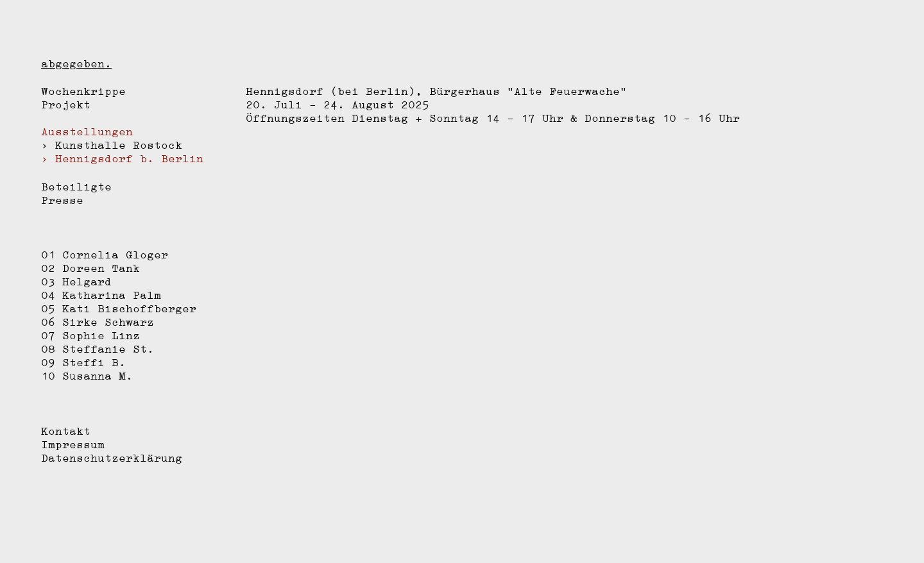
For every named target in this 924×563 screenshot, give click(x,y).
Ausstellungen (87, 131)
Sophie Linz (101, 335)
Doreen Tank (101, 268)
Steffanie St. (108, 349)
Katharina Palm (112, 295)
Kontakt (66, 431)
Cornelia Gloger (115, 255)
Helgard (87, 281)
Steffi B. (94, 362)
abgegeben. (76, 63)
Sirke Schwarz (108, 322)
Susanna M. (98, 376)
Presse (62, 200)
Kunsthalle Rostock (119, 145)
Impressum (73, 444)
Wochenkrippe (83, 91)
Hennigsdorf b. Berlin (129, 158)
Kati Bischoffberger (129, 308)
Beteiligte (76, 187)
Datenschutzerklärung (112, 458)
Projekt (66, 105)
